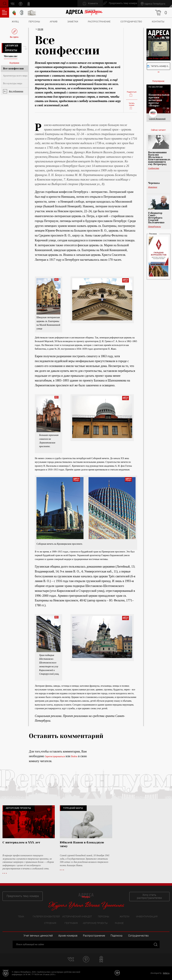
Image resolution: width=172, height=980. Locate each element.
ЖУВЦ (15, 22)
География (71, 923)
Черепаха (154, 183)
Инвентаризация (147, 916)
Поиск (4, 3)
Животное (153, 187)
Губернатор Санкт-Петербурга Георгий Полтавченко (156, 218)
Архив (54, 22)
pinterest (21, 4)
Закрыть (155, 944)
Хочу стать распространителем (151, 896)
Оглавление (5, 12)
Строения (50, 923)
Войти (74, 756)
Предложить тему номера (21, 896)
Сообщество (154, 168)
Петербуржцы (155, 227)
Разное (119, 923)
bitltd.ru (166, 973)
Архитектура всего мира (15, 76)
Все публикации (16, 91)
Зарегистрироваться (55, 756)
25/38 (40, 29)
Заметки (73, 22)
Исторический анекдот (77, 916)
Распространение (99, 22)
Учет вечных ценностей (38, 936)
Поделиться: (132, 93)
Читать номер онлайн (159, 66)
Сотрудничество (131, 22)
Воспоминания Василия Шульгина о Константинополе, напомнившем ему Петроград (159, 158)
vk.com (13, 4)
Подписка (116, 936)
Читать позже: (132, 106)
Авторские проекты (12, 48)
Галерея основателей (46, 916)
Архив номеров (68, 936)
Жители (124, 916)
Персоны (34, 22)
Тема (21, 916)
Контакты (158, 22)
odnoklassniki (29, 4)
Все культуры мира (13, 83)
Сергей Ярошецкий (157, 119)
